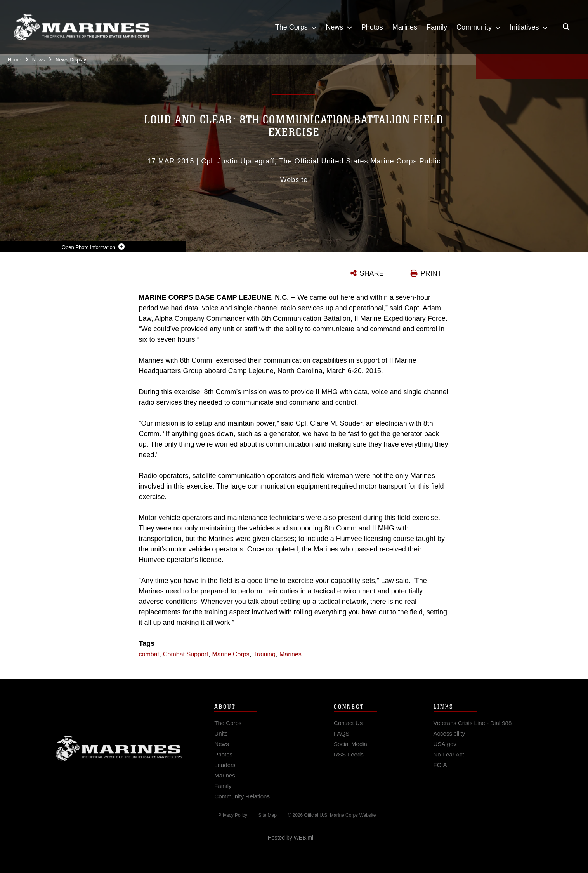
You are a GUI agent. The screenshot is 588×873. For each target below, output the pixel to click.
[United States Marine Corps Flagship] (82, 27)
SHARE (372, 273)
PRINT (431, 273)
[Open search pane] (566, 27)
